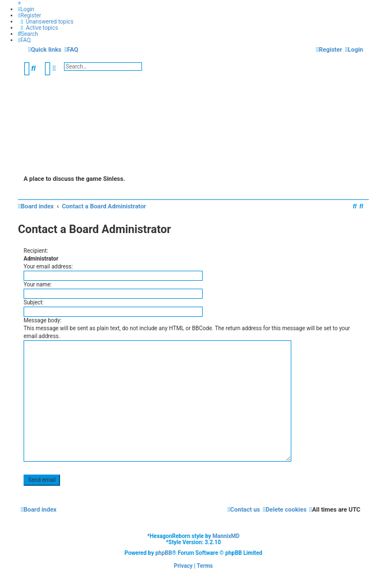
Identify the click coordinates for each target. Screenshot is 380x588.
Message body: (42, 320)
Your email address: (48, 266)
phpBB (164, 553)
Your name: (38, 284)
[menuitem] (26, 9)
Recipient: (36, 251)
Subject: (34, 302)
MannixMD (226, 536)
